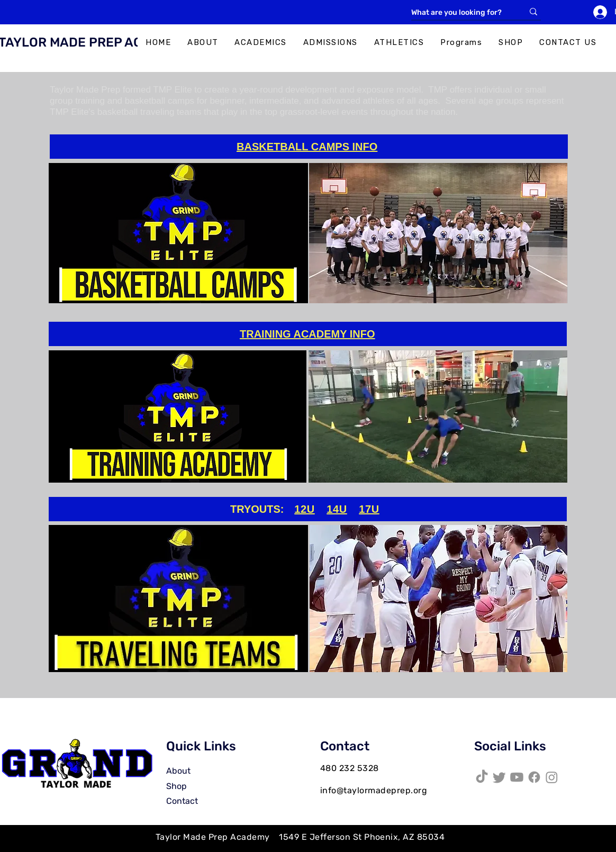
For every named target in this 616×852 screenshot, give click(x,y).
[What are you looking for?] (459, 13)
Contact (182, 801)
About (178, 771)
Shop (176, 786)
